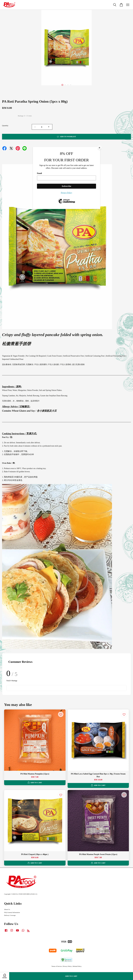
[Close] (99, 148)
